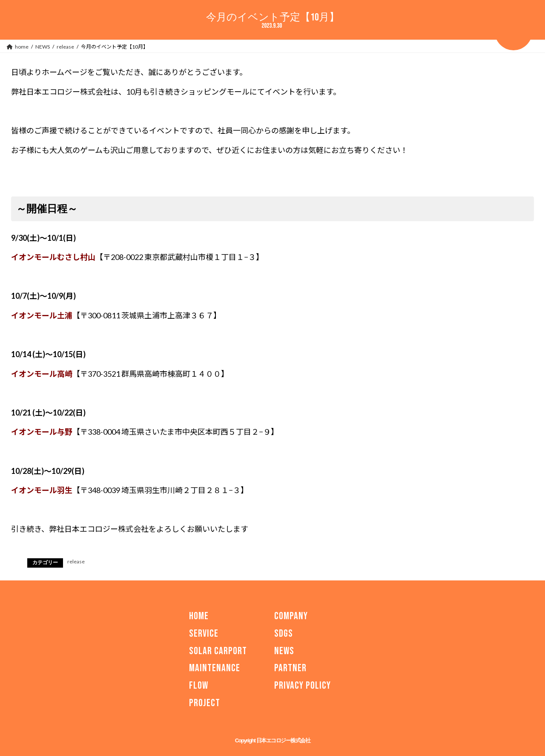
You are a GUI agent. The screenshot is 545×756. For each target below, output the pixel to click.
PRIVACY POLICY (303, 685)
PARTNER (290, 668)
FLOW (199, 685)
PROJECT (205, 703)
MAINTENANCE (215, 668)
